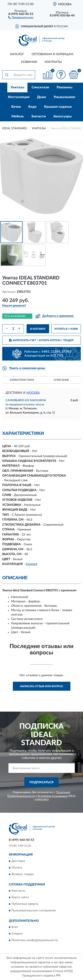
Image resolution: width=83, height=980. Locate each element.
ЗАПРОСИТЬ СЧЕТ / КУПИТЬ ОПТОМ (41, 340)
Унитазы (17, 87)
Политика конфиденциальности (35, 940)
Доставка (18, 861)
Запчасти (39, 116)
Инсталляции (19, 97)
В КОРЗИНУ (38, 329)
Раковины (65, 87)
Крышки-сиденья (58, 107)
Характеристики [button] (22, 380)
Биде (32, 107)
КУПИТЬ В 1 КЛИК (66, 329)
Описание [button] (61, 380)
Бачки (16, 107)
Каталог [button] (17, 54)
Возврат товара (23, 874)
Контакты (53, 62)
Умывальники (64, 97)
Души (41, 97)
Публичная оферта (25, 904)
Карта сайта (20, 897)
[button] (21, 17)
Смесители (40, 87)
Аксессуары (63, 116)
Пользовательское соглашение (34, 911)
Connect (31, 564)
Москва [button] (33, 393)
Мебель (18, 116)
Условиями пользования (53, 796)
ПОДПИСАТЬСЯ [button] (41, 782)
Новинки (29, 62)
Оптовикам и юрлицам (52, 54)
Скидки (17, 934)
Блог (15, 927)
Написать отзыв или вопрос (42, 686)
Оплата (17, 868)
